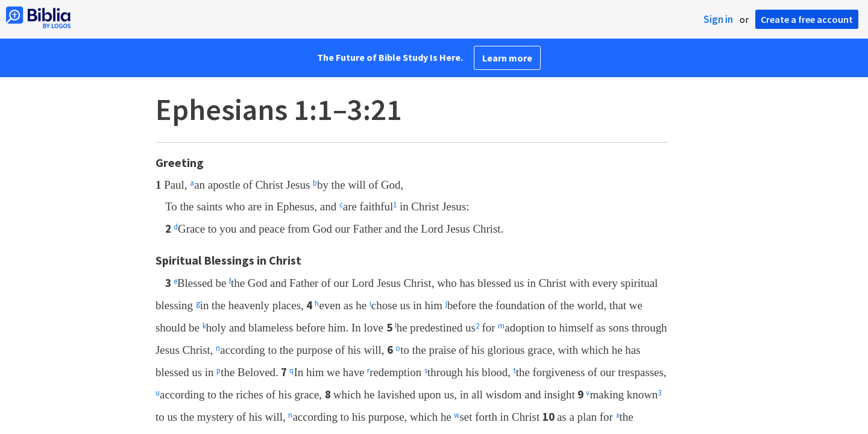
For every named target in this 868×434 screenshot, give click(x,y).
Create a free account (807, 19)
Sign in (718, 19)
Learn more (507, 58)
